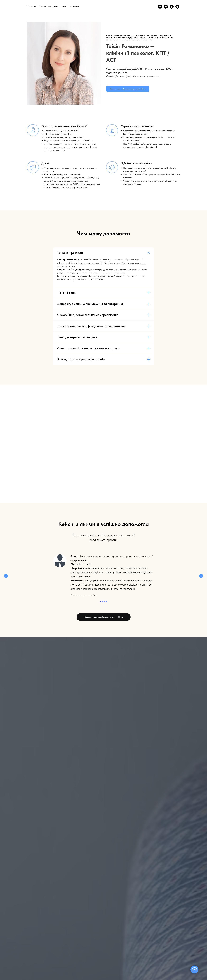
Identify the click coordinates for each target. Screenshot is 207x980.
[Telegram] (166, 7)
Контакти (74, 7)
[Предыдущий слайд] (6, 576)
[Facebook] (172, 7)
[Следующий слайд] (201, 576)
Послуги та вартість (49, 7)
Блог (64, 7)
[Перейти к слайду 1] (100, 601)
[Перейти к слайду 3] (105, 601)
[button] (128, 89)
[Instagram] (177, 7)
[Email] (160, 7)
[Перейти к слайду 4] (107, 601)
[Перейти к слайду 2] (102, 601)
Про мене (31, 7)
